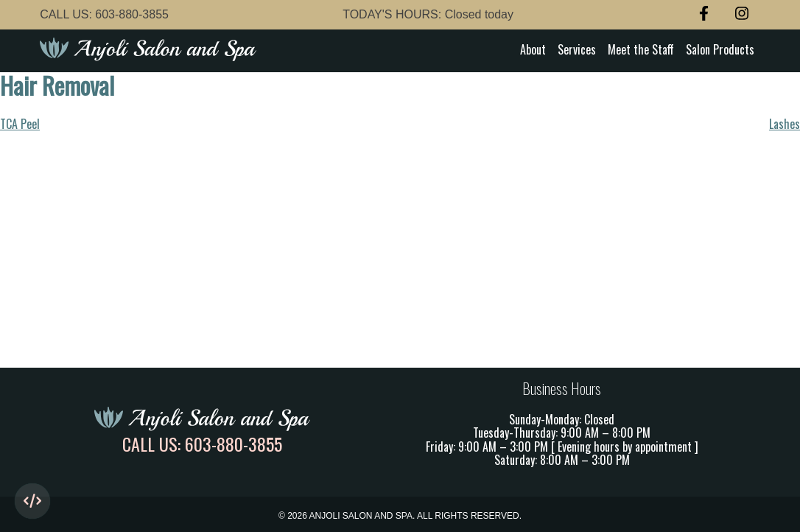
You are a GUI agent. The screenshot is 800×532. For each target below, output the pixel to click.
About (533, 49)
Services (577, 49)
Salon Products (720, 49)
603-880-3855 (132, 14)
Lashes (785, 124)
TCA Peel (20, 124)
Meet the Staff (641, 49)
